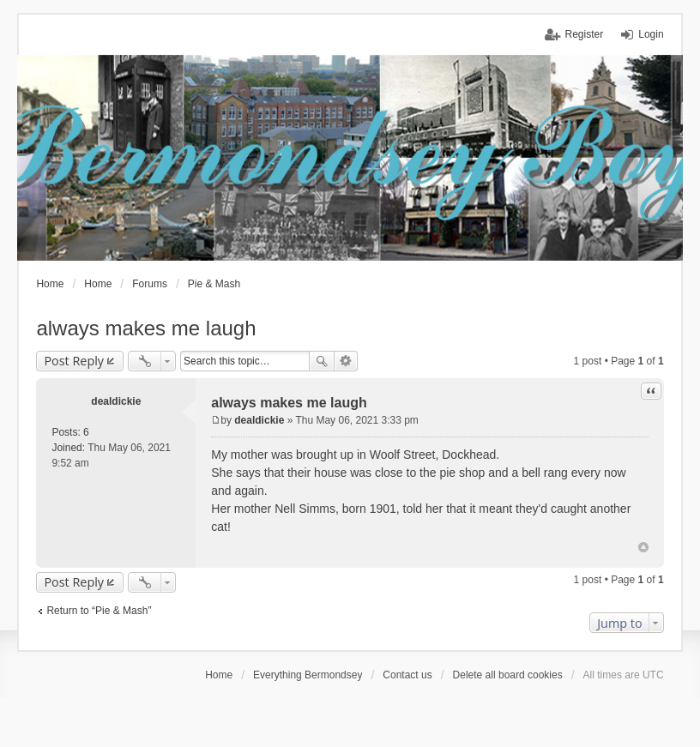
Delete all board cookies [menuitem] (508, 675)
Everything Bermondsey (308, 675)
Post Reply (74, 361)
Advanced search (346, 361)
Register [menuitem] (585, 34)
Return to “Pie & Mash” (99, 611)
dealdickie (116, 401)
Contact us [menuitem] (407, 675)
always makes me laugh (146, 328)
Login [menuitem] (651, 34)
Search (322, 361)
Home (219, 675)
